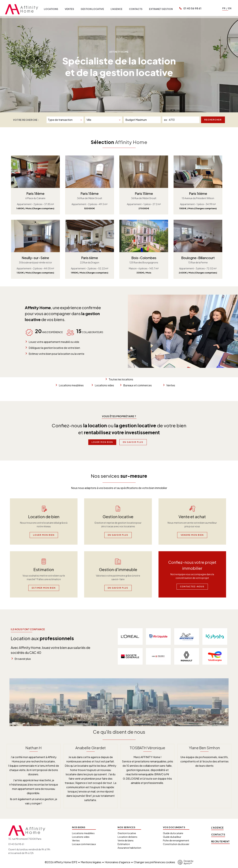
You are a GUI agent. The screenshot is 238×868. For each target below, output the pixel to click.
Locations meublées (71, 385)
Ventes (171, 385)
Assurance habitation (129, 848)
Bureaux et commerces (137, 385)
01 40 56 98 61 (192, 8)
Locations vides (104, 385)
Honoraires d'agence (118, 862)
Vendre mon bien (192, 535)
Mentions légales (91, 862)
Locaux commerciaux (84, 844)
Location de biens (127, 837)
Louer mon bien (102, 442)
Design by (185, 862)
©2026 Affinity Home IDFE (61, 862)
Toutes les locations (121, 379)
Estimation (124, 844)
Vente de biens (126, 840)
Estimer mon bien (44, 588)
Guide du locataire (173, 833)
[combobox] (65, 120)
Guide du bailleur (172, 837)
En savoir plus (133, 442)
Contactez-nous (192, 587)
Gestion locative (127, 833)
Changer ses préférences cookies (154, 862)
